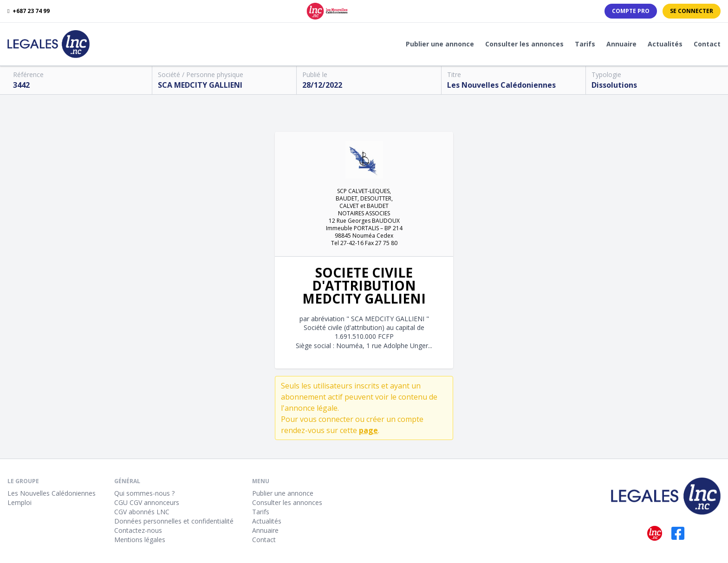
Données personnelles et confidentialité (174, 521)
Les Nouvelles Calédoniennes (52, 493)
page (368, 430)
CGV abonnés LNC (142, 512)
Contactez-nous (138, 530)
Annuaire (621, 44)
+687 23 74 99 (29, 11)
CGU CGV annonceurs (147, 502)
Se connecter (692, 11)
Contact (707, 44)
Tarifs (585, 44)
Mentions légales (140, 540)
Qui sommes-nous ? (144, 493)
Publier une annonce (440, 44)
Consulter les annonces (524, 44)
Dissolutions (614, 85)
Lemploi (19, 502)
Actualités (665, 44)
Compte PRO (631, 11)
